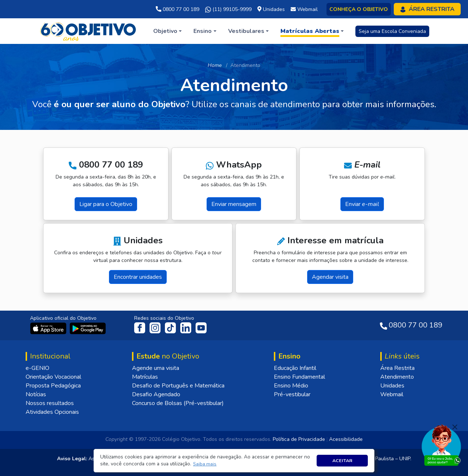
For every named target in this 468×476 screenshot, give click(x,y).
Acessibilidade (346, 439)
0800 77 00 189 (178, 9)
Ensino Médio (291, 386)
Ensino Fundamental (299, 377)
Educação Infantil (295, 368)
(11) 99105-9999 (228, 10)
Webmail (392, 394)
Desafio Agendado (156, 394)
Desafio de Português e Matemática (178, 386)
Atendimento (397, 377)
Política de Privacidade (299, 439)
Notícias (36, 394)
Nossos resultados (50, 403)
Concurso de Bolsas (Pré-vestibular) (178, 403)
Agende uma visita (156, 368)
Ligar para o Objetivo (106, 204)
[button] (205, 464)
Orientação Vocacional (53, 377)
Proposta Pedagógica (53, 386)
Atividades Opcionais (52, 412)
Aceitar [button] (342, 460)
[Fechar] (455, 427)
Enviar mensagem (234, 204)
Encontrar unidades (138, 277)
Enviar (362, 204)
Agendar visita (330, 277)
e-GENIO (37, 368)
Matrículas (145, 377)
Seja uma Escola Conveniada (392, 31)
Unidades (392, 386)
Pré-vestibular (292, 394)
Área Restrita (397, 368)
